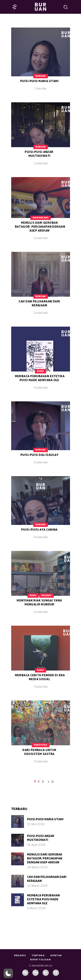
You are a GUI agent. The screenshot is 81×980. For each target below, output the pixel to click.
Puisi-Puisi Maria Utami (39, 81)
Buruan (40, 76)
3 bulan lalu (40, 388)
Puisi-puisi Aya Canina (39, 530)
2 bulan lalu (40, 238)
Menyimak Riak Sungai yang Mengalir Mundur (39, 603)
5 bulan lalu (41, 612)
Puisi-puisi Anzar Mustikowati (39, 154)
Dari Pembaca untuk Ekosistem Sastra (39, 752)
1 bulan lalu (41, 163)
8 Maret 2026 (36, 908)
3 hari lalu (40, 89)
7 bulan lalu (40, 687)
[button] (8, 973)
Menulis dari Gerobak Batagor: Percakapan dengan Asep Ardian (40, 227)
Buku (40, 371)
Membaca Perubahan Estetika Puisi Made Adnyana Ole (40, 378)
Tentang (38, 956)
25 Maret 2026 (37, 886)
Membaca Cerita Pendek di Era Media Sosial (40, 677)
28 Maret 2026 (37, 867)
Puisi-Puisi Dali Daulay (39, 455)
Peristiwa (40, 745)
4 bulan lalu (41, 537)
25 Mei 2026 (36, 824)
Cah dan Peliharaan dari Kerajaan (39, 303)
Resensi (46, 595)
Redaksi (20, 956)
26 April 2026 (36, 845)
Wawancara (40, 218)
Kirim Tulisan (40, 960)
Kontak (56, 956)
